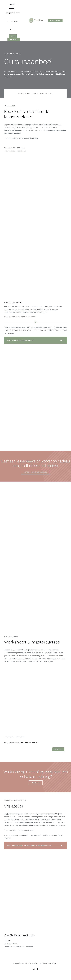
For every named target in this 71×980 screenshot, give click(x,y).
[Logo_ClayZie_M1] (36, 18)
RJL (56, 963)
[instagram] (34, 969)
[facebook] (37, 969)
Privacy (45, 963)
